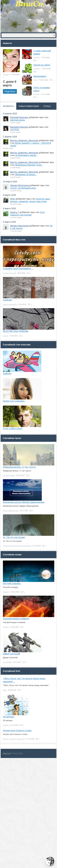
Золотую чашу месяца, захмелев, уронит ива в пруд (30, 200)
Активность (9, 106)
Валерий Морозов (19, 117)
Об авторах (9, 717)
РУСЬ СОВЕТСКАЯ (13, 428)
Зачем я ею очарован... (14, 401)
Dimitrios (6, 627)
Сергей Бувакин (9, 475)
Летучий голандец (12, 583)
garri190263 (7, 662)
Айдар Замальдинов (11, 511)
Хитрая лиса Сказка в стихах (17, 730)
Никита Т (15, 212)
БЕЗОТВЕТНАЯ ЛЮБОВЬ (16, 331)
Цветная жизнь (18, 120)
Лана (35, 80)
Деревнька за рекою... (26, 175)
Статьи (47, 106)
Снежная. (8, 300)
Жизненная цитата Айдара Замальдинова (24, 502)
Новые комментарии (29, 106)
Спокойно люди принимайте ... (18, 268)
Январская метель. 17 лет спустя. (20, 467)
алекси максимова (10, 304)
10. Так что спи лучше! (14, 537)
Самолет (7, 373)
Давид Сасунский (11, 654)
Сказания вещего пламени (16, 619)
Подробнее (10, 91)
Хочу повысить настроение (27, 214)
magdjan (6, 74)
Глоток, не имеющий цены (23, 188)
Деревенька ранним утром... (29, 165)
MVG (13, 199)
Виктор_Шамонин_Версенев (24, 140)
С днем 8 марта (10, 83)
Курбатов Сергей (9, 273)
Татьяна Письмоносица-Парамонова (17, 546)
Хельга (6, 336)
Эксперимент (40, 76)
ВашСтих (7, 753)
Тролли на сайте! (42, 65)
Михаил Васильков (20, 185)
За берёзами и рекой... (26, 155)
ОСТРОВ (15, 130)
